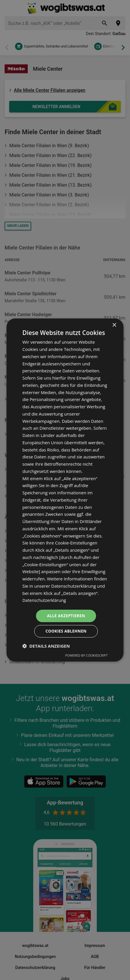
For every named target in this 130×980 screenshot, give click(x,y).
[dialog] (65, 490)
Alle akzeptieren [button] (66, 616)
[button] (46, 646)
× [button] (114, 325)
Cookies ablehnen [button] (66, 631)
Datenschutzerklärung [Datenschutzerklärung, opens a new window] (45, 600)
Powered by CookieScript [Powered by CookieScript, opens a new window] (87, 656)
